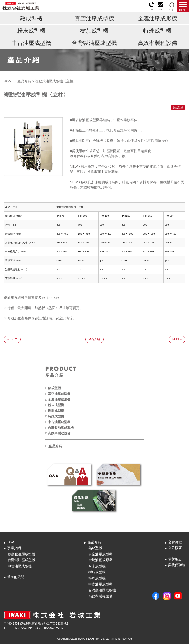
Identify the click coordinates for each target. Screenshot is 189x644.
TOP (11, 542)
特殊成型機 (157, 31)
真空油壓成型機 (94, 18)
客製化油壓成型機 (21, 554)
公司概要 (175, 548)
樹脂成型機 (94, 31)
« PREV (12, 339)
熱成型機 (31, 18)
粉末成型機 (31, 31)
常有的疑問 (16, 577)
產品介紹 (24, 81)
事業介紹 (14, 548)
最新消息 (175, 559)
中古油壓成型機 (31, 43)
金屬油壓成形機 (157, 18)
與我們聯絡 (177, 565)
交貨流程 (175, 542)
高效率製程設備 (157, 43)
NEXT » (177, 339)
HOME (9, 81)
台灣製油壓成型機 (94, 43)
